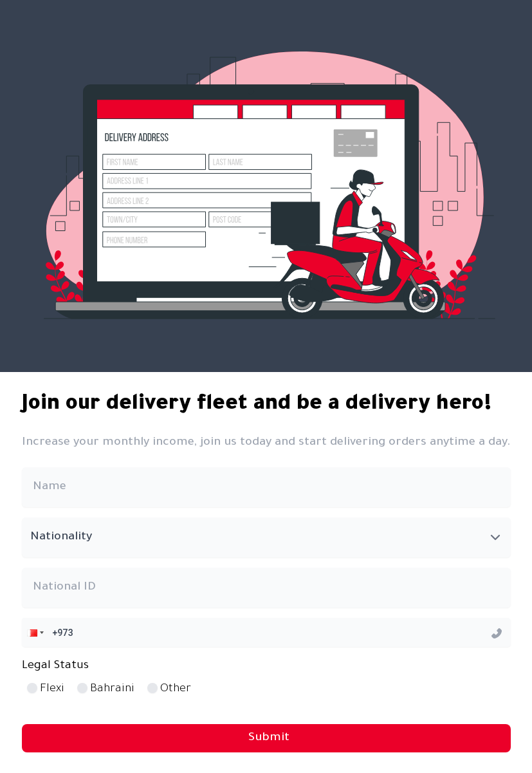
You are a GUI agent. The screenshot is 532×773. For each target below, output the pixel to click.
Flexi (52, 689)
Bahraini (112, 689)
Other (176, 689)
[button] (34, 632)
